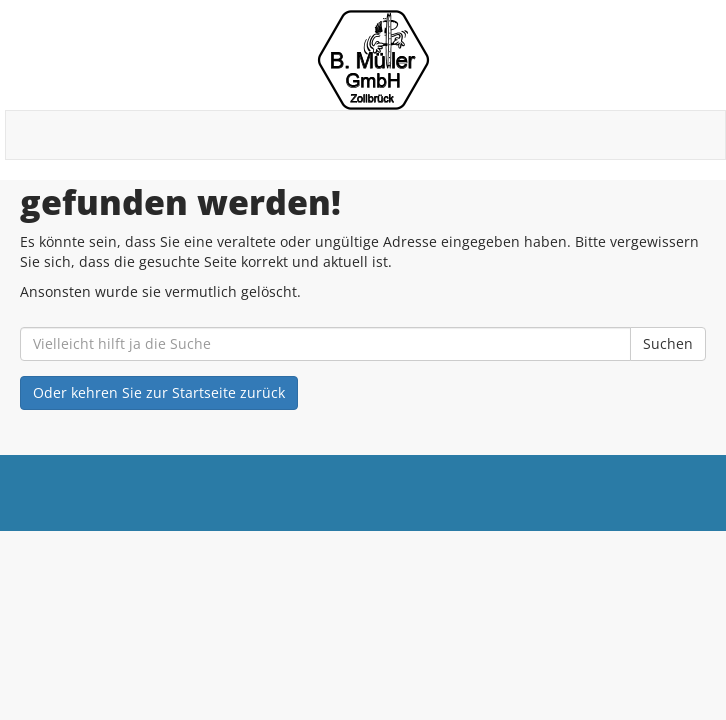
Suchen (668, 343)
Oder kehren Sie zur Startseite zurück (159, 392)
